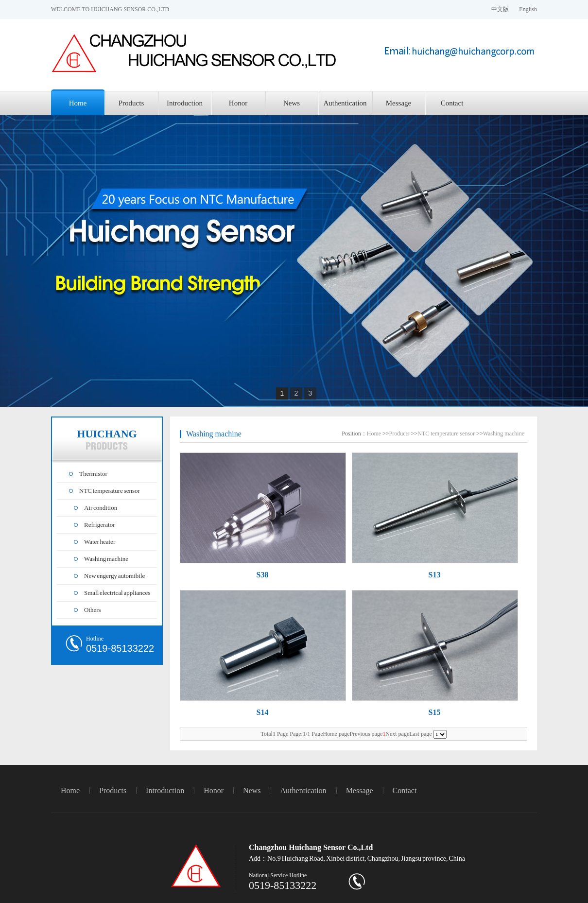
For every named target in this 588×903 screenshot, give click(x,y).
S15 (435, 712)
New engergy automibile (114, 576)
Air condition (101, 508)
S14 (263, 712)
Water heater (100, 542)
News (292, 103)
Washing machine (106, 559)
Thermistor (93, 474)
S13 (435, 575)
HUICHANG (107, 439)
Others (93, 610)
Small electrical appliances (117, 593)
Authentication (345, 103)
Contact (452, 103)
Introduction (185, 103)
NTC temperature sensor (110, 491)
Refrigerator (100, 525)
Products (131, 103)
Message (399, 103)
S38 (263, 575)
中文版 (500, 9)
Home (78, 103)
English (528, 9)
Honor (238, 103)
